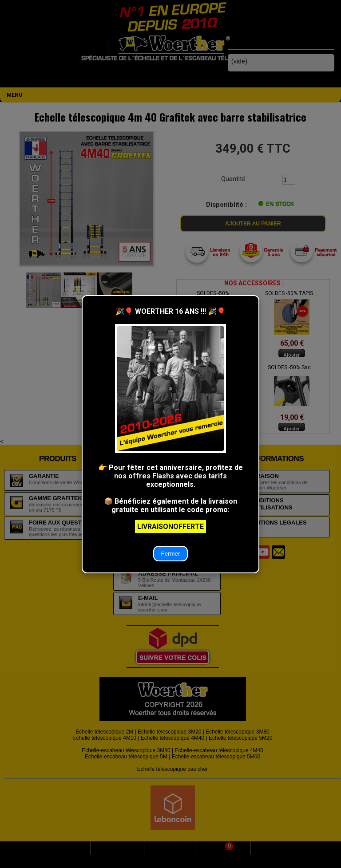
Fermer (171, 554)
